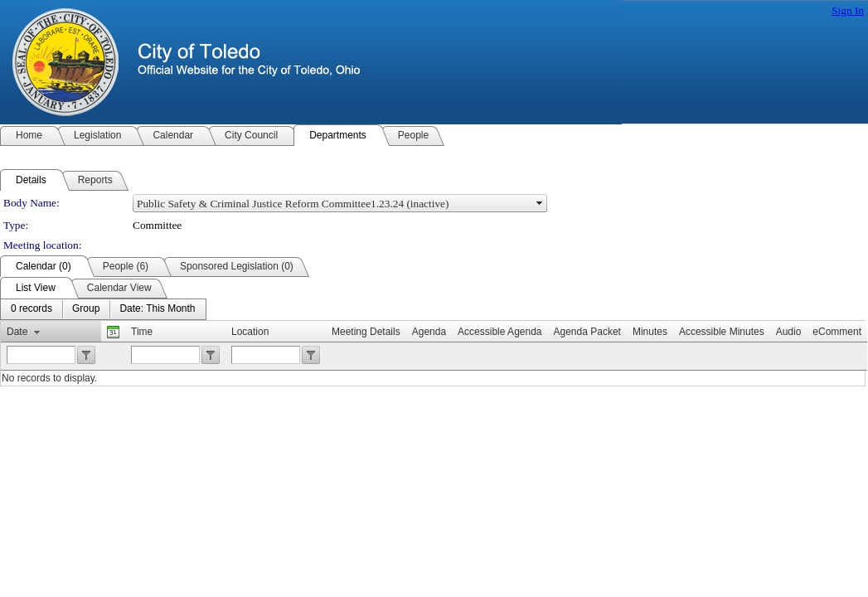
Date (17, 332)
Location (250, 332)
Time (142, 332)
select (540, 203)
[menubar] (103, 309)
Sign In (848, 10)
